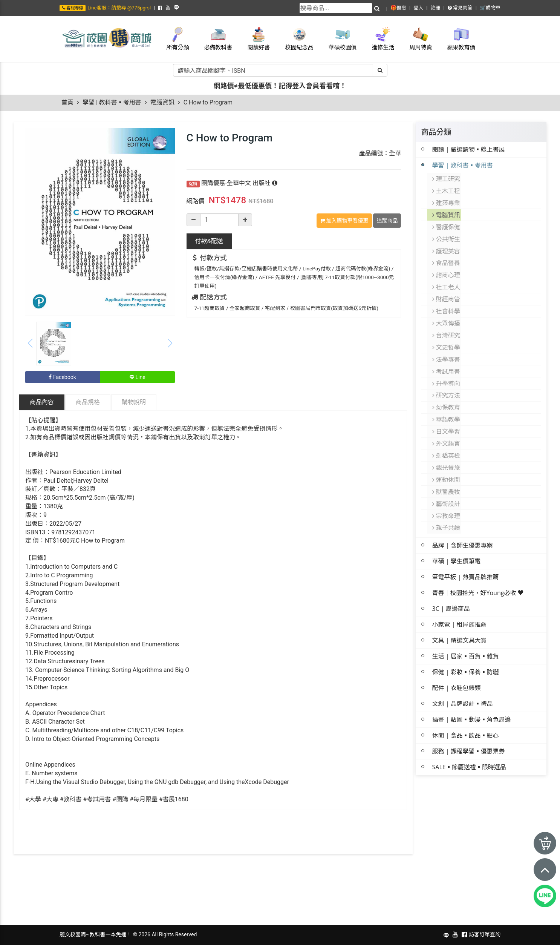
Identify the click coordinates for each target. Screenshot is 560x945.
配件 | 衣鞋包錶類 (457, 666)
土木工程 (447, 190)
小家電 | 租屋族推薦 (460, 603)
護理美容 (447, 246)
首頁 (67, 102)
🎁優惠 (398, 8)
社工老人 (447, 280)
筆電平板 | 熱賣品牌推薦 (466, 555)
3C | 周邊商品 (451, 587)
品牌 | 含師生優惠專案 (463, 524)
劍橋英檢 (447, 439)
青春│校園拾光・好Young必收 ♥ (478, 571)
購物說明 (134, 402)
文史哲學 (447, 337)
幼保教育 (447, 393)
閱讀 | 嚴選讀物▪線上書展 (469, 149)
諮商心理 (447, 269)
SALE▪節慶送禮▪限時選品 (469, 746)
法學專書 (447, 348)
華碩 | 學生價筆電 (457, 540)
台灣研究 (447, 325)
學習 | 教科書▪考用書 (112, 102)
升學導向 (447, 371)
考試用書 (447, 359)
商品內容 (42, 402)
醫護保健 (447, 224)
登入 (418, 8)
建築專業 (447, 201)
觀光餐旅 (447, 450)
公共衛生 (447, 235)
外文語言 (447, 427)
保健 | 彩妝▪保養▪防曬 (466, 650)
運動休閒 (447, 461)
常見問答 (460, 8)
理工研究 (447, 178)
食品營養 (447, 258)
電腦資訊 (162, 102)
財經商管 (447, 291)
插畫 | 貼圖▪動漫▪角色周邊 (472, 698)
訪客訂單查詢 (485, 934)
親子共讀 (447, 506)
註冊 (435, 8)
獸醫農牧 (447, 472)
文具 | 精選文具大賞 (460, 619)
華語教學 (447, 405)
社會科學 (447, 303)
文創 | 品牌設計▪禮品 (463, 682)
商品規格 (88, 402)
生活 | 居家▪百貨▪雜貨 (466, 635)
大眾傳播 (447, 314)
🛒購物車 (490, 8)
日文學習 (447, 416)
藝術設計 (447, 484)
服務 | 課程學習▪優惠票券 (469, 730)
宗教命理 (447, 495)
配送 (209, 241)
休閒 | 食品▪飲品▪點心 (466, 714)
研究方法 (447, 382)
